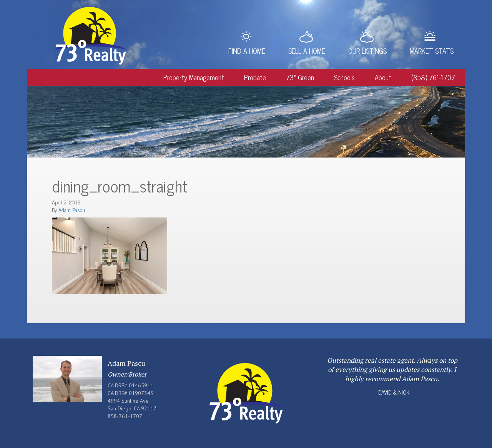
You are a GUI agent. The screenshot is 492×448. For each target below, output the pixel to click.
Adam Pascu (72, 210)
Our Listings (367, 51)
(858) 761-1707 (433, 77)
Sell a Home (307, 51)
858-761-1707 (125, 416)
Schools (344, 77)
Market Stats (432, 51)
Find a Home (247, 51)
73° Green (300, 77)
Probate (255, 77)
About (383, 77)
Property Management (194, 77)
